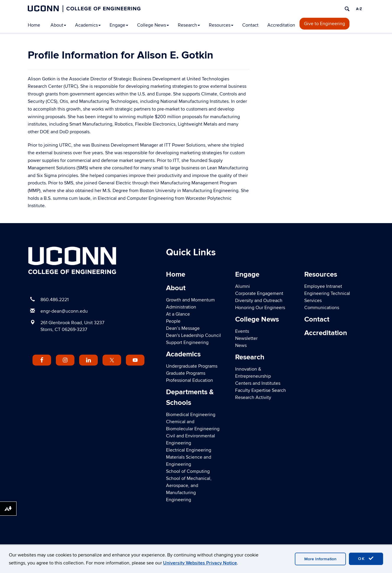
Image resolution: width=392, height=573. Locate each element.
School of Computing (188, 471)
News (241, 345)
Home (34, 25)
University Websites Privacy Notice (200, 563)
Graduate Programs (186, 373)
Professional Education (190, 380)
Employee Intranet (323, 286)
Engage (119, 25)
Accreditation (281, 25)
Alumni (243, 286)
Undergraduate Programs (192, 366)
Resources (221, 25)
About (58, 25)
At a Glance (178, 314)
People (173, 321)
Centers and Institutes (258, 383)
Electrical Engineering (189, 450)
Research (189, 25)
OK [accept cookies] (366, 559)
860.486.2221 (55, 300)
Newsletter (246, 338)
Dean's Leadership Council (193, 335)
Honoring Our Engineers (260, 308)
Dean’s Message (183, 328)
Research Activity (253, 397)
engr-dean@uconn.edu (64, 311)
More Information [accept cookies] (320, 559)
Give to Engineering (325, 24)
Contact (250, 25)
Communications (322, 308)
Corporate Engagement (259, 293)
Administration (181, 307)
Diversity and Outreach (259, 301)
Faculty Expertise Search (261, 390)
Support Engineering (187, 342)
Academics (88, 25)
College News (153, 25)
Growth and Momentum (190, 300)
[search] (347, 9)
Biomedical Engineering (191, 415)
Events (242, 331)
